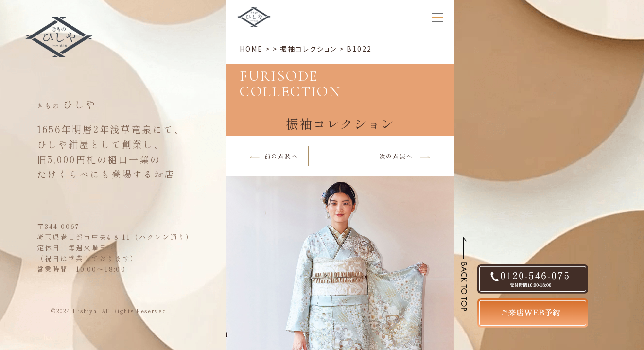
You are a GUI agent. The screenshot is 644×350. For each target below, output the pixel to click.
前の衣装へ (274, 156)
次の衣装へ (405, 156)
